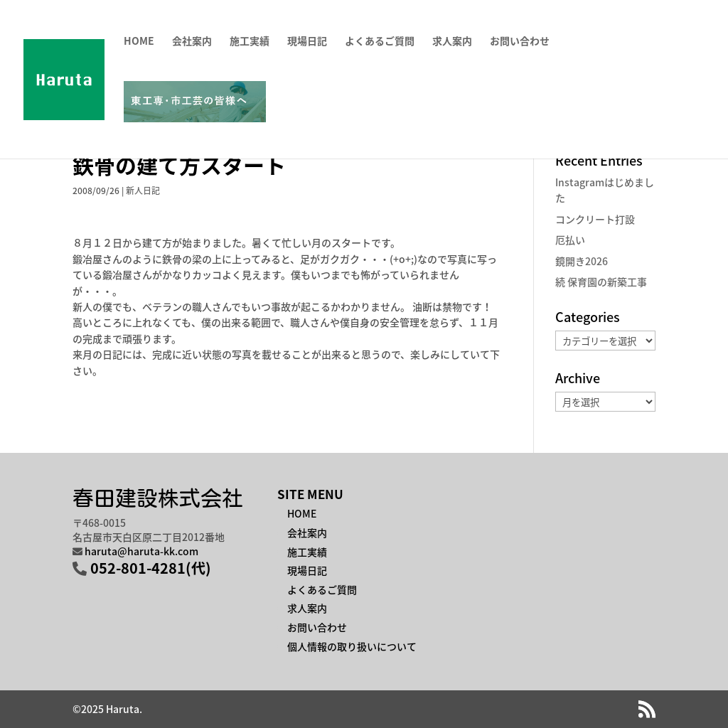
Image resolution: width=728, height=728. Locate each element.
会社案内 (192, 42)
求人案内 (452, 42)
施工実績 (250, 42)
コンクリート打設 (595, 219)
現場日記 (307, 42)
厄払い (570, 240)
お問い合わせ (520, 42)
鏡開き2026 (582, 261)
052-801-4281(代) (151, 568)
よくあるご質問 (380, 42)
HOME (139, 42)
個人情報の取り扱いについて (352, 646)
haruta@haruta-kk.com (141, 551)
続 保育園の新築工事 (601, 282)
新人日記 (143, 191)
